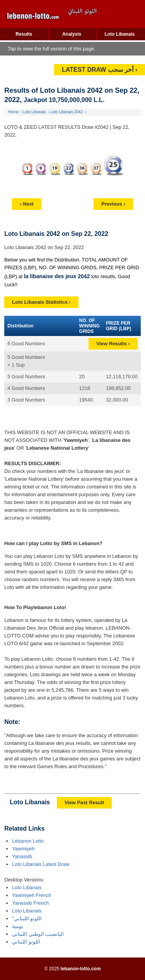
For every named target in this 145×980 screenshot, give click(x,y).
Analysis (72, 34)
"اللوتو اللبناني (27, 919)
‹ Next (27, 204)
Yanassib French (30, 903)
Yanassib (22, 856)
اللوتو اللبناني (26, 942)
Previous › (113, 204)
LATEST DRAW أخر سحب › (100, 70)
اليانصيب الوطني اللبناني (38, 934)
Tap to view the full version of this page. (52, 49)
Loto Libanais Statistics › (41, 302)
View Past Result (84, 803)
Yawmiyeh (23, 849)
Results (24, 34)
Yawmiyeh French (32, 895)
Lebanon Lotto (28, 841)
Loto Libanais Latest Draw (41, 864)
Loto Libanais (119, 34)
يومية (18, 926)
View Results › (113, 344)
